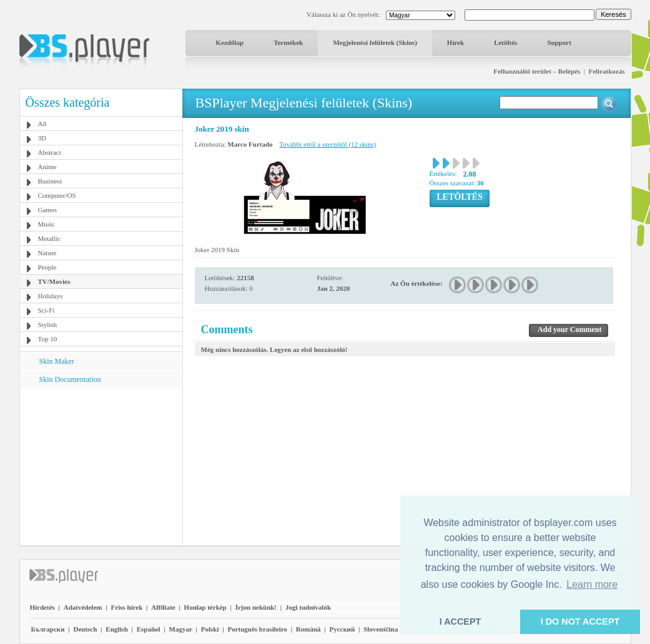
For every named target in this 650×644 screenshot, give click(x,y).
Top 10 (48, 339)
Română (308, 629)
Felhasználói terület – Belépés (537, 71)
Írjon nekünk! (256, 607)
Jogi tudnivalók (308, 607)
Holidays (51, 296)
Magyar (181, 629)
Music (47, 224)
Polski (210, 629)
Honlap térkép (205, 607)
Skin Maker (57, 361)
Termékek (288, 42)
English (116, 629)
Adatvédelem (83, 607)
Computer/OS (57, 195)
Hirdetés (42, 607)
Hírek (455, 42)
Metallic (50, 238)
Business (50, 181)
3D (42, 138)
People (47, 267)
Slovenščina (381, 629)
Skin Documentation (70, 379)
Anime (47, 167)
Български (48, 629)
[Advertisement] (101, 466)
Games (48, 210)
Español (149, 629)
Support (559, 42)
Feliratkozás (606, 71)
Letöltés (505, 42)
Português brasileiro (257, 629)
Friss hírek (126, 607)
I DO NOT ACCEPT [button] (580, 622)
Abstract (50, 152)
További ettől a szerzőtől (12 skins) (327, 144)
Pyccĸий (342, 629)
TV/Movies (54, 281)
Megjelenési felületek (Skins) (375, 42)
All (42, 124)
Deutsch (85, 629)
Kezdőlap (230, 42)
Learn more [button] (592, 584)
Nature (47, 253)
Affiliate (163, 607)
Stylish (48, 324)
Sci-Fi (47, 310)
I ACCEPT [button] (460, 622)
